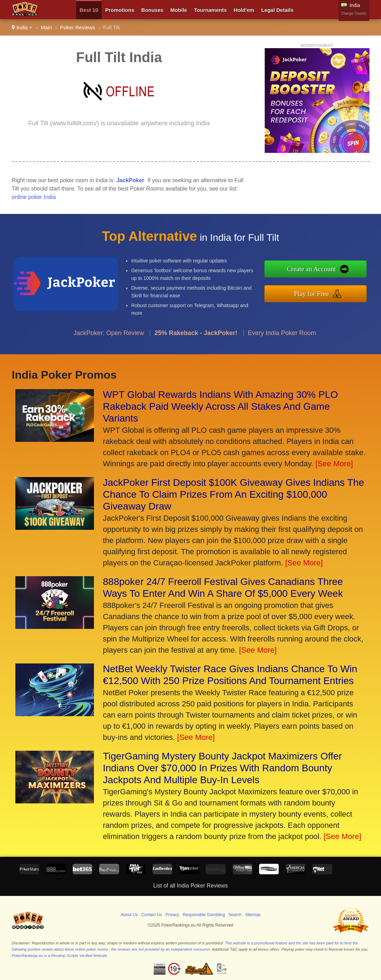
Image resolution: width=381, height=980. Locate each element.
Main (47, 27)
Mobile (179, 10)
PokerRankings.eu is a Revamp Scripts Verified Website (60, 956)
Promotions (120, 10)
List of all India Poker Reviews (190, 886)
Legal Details (277, 10)
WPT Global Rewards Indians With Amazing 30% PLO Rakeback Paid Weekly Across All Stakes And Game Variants (221, 406)
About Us (129, 915)
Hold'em (244, 10)
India (22, 27)
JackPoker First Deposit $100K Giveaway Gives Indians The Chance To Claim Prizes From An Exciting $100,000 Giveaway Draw (234, 494)
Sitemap (253, 915)
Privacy (172, 915)
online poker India (34, 197)
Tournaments (210, 10)
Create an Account (315, 269)
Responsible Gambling (204, 915)
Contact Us (151, 915)
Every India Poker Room (282, 336)
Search (235, 915)
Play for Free (315, 293)
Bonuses (152, 10)
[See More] (334, 464)
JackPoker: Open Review (109, 336)
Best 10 (89, 10)
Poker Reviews (78, 27)
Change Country (354, 13)
